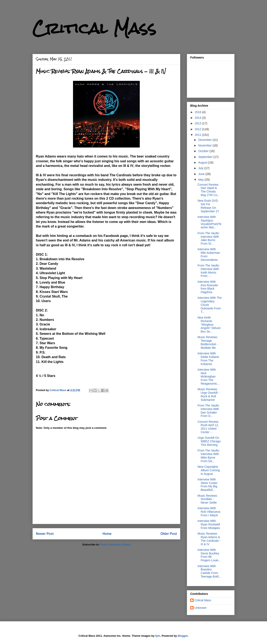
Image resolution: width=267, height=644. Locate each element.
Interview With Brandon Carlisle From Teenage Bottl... (209, 571)
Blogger (183, 636)
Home (107, 534)
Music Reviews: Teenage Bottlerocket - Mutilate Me (208, 342)
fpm (158, 636)
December (205, 140)
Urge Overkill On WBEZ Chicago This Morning (209, 441)
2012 (198, 129)
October (204, 151)
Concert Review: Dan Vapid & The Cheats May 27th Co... (209, 190)
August (203, 163)
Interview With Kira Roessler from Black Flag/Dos (208, 287)
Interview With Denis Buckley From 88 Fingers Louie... (209, 555)
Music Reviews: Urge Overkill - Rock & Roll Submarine (208, 394)
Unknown (200, 608)
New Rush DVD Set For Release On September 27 (208, 206)
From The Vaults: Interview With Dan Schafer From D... (209, 411)
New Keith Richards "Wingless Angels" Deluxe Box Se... (209, 325)
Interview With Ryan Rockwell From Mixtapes (209, 524)
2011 (198, 135)
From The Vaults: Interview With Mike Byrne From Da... (209, 456)
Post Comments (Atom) (115, 545)
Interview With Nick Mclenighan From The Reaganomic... (208, 377)
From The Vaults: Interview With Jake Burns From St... (209, 238)
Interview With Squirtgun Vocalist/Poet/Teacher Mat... (210, 222)
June (202, 174)
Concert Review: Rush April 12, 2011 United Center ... (208, 427)
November (205, 145)
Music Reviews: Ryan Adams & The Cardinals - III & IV (209, 539)
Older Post (169, 534)
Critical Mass (94, 28)
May (201, 180)
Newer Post (45, 534)
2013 (198, 123)
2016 (198, 112)
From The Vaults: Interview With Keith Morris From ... (209, 271)
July (201, 168)
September (206, 157)
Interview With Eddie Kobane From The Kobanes (208, 359)
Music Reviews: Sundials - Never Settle (208, 499)
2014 (198, 118)
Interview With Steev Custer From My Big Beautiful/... (208, 485)
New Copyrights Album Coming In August (209, 470)
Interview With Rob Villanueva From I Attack (209, 512)
